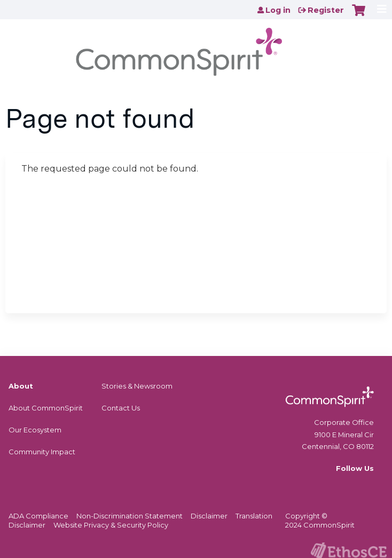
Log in (278, 10)
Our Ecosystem (35, 430)
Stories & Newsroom (137, 386)
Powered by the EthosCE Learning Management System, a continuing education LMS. (349, 550)
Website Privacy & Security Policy (111, 525)
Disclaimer (209, 516)
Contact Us (121, 408)
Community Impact (42, 452)
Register (326, 10)
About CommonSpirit (46, 408)
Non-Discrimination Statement (130, 516)
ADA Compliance (38, 516)
